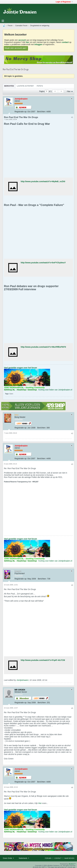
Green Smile (8, 858)
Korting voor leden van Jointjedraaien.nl (55, 390)
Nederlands (24, 858)
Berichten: (42, 112)
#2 (72, 433)
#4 (72, 585)
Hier (40, 803)
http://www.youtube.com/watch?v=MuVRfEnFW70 (43, 347)
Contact (58, 858)
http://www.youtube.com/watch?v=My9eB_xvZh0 (43, 181)
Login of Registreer (64, 2)
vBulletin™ (72, 864)
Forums (48, 858)
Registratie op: (21, 112)
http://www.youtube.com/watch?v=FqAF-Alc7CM (43, 660)
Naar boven (69, 858)
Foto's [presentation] (40, 86)
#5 (72, 708)
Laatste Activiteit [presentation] (25, 86)
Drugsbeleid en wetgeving (40, 26)
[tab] (9, 86)
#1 (72, 117)
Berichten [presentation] (9, 86)
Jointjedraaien (22, 680)
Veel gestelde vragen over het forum (20, 368)
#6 (72, 788)
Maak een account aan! (16, 48)
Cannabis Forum (21, 26)
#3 (72, 464)
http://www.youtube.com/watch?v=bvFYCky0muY (43, 263)
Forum (10, 26)
